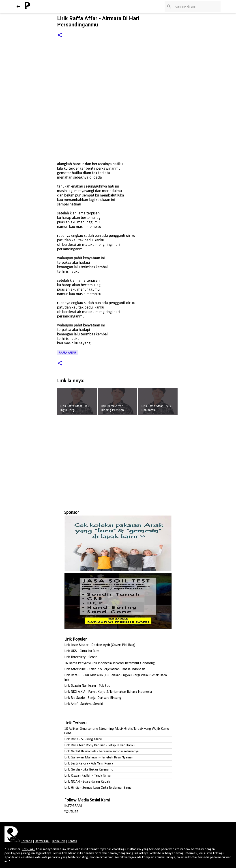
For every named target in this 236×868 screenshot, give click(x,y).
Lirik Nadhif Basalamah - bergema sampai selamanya (101, 751)
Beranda (26, 841)
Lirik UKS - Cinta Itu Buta (82, 651)
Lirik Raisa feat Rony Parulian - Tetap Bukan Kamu (99, 745)
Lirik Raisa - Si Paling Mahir (83, 739)
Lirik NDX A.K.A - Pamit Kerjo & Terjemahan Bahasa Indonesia (108, 692)
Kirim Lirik (59, 841)
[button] (60, 35)
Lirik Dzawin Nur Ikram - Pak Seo (87, 686)
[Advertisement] (118, 460)
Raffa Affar (68, 353)
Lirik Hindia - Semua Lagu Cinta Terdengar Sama (98, 788)
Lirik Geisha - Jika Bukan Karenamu (89, 770)
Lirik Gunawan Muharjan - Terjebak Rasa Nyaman (99, 758)
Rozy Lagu (29, 849)
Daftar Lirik (42, 841)
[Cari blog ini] (197, 6)
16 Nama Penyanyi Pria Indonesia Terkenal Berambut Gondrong (109, 663)
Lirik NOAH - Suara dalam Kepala (87, 782)
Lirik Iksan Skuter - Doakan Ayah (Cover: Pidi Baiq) (100, 645)
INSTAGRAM (73, 806)
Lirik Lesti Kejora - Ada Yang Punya (89, 764)
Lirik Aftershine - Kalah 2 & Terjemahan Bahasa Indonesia (105, 669)
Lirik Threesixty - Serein (81, 657)
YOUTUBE (71, 812)
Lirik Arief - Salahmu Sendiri (84, 704)
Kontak (72, 841)
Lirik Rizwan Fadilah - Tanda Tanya (87, 776)
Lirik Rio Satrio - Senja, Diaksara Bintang (93, 698)
